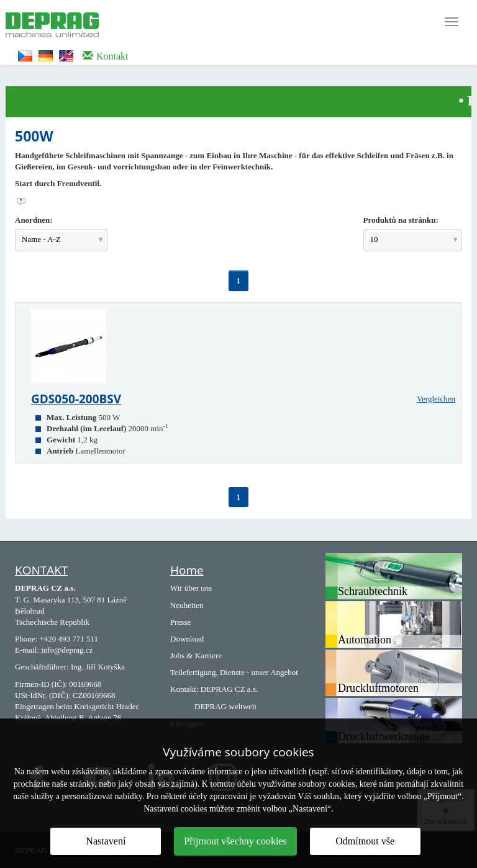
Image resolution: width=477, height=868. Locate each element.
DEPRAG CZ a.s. (229, 689)
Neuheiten (187, 605)
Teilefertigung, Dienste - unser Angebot (234, 672)
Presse (180, 622)
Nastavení (106, 841)
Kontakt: (184, 689)
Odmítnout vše (365, 841)
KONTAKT (41, 570)
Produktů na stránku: (401, 220)
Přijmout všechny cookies (235, 841)
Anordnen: (34, 220)
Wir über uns (191, 588)
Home (187, 570)
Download (187, 639)
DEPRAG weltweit (225, 706)
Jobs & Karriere (196, 655)
